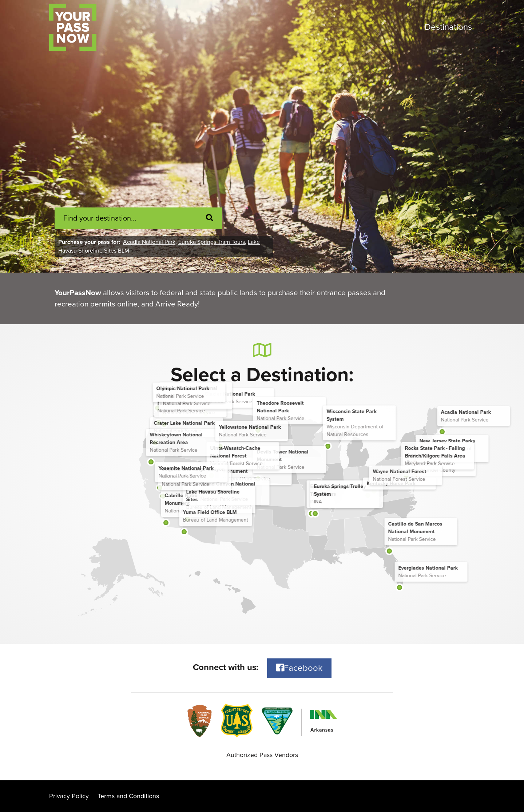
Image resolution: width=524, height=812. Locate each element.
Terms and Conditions (128, 796)
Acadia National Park (149, 242)
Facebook (299, 668)
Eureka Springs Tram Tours (212, 242)
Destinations (448, 27)
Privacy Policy (69, 796)
